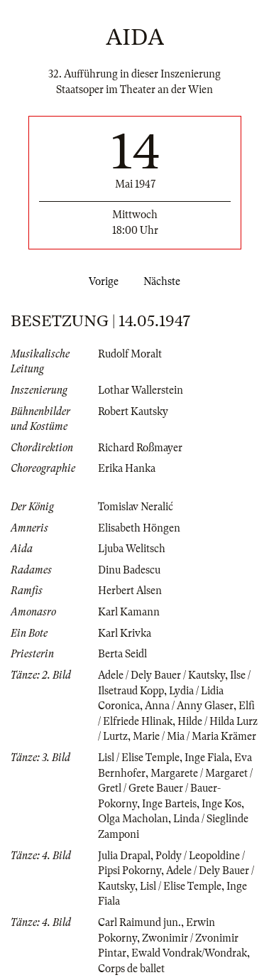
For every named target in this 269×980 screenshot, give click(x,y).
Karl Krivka (125, 633)
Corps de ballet (131, 969)
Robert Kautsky (133, 411)
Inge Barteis (169, 804)
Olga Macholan (133, 819)
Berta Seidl (122, 654)
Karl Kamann (129, 612)
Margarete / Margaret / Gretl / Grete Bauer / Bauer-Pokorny (175, 788)
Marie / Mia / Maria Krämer (194, 736)
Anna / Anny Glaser (189, 706)
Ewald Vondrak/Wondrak (189, 953)
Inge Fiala (207, 758)
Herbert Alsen (130, 591)
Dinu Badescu (129, 570)
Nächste (165, 281)
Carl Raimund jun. (139, 922)
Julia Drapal (124, 856)
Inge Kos (221, 804)
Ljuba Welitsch (132, 549)
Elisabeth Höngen (139, 528)
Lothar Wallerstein (141, 390)
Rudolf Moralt (130, 354)
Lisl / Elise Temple (139, 758)
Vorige (101, 281)
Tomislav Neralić (136, 507)
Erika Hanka (127, 468)
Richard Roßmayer (140, 448)
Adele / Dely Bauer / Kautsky (161, 675)
